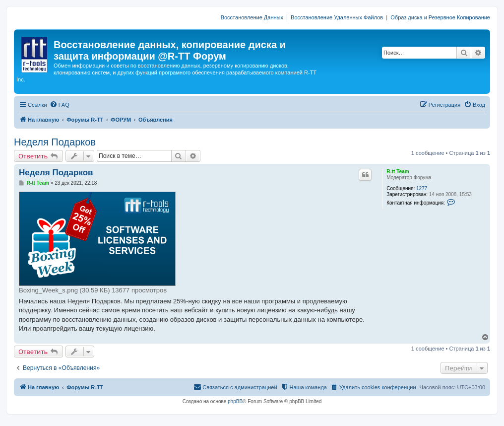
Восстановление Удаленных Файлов (337, 17)
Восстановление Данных (252, 17)
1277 (422, 188)
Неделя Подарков (55, 142)
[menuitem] (60, 105)
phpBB (235, 401)
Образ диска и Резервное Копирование (440, 17)
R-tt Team (398, 172)
